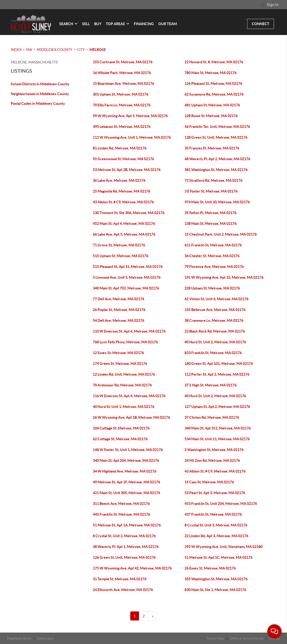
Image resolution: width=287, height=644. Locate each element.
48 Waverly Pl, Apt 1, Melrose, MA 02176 (126, 547)
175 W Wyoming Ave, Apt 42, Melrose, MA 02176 (132, 568)
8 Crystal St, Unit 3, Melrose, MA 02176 (216, 525)
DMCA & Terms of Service (247, 639)
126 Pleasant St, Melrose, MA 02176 (213, 83)
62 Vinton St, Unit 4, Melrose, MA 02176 (216, 299)
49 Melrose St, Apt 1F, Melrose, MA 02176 (126, 482)
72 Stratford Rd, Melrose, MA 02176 (213, 180)
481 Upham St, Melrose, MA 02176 (212, 105)
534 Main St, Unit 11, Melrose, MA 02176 (217, 439)
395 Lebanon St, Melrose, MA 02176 (122, 127)
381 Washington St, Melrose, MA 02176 (216, 170)
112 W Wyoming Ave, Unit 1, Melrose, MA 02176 (132, 137)
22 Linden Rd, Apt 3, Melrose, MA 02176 (216, 536)
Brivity (27, 639)
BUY (98, 24)
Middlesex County (54, 50)
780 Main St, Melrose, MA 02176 (211, 73)
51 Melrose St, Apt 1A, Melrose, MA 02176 (127, 525)
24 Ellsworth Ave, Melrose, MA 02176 (123, 590)
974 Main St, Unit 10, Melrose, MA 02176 (217, 202)
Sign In (270, 5)
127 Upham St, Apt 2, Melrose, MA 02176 (217, 407)
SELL (86, 24)
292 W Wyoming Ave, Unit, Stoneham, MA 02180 (224, 547)
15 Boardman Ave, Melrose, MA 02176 (123, 83)
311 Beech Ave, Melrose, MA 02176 (121, 504)
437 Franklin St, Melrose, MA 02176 (213, 514)
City (81, 50)
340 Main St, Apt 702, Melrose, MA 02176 (126, 288)
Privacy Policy (215, 639)
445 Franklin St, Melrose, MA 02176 (121, 514)
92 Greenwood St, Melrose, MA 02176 (123, 159)
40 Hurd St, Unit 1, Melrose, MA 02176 (124, 407)
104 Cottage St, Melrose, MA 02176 (121, 428)
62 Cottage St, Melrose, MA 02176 (120, 439)
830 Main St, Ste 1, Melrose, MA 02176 (215, 590)
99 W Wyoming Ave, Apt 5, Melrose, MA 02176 (130, 116)
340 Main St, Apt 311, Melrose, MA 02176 (218, 428)
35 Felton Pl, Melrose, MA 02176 (210, 213)
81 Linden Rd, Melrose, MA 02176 (120, 148)
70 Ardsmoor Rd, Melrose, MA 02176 (122, 385)
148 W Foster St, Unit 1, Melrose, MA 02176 (128, 450)
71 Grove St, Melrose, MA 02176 (119, 245)
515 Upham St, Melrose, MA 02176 (121, 256)
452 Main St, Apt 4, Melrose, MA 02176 (124, 223)
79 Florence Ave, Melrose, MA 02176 (214, 267)
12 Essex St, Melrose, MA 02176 (118, 353)
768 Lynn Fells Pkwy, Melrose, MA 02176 (125, 342)
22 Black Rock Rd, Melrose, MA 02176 (215, 331)
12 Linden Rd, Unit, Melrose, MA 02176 (124, 374)
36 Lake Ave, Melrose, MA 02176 (119, 180)
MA (29, 50)
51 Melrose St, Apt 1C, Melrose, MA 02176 (219, 557)
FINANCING (144, 24)
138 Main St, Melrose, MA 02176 (211, 223)
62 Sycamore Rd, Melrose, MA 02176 (214, 94)
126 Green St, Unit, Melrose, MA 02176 (124, 557)
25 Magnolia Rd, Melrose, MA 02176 (122, 191)
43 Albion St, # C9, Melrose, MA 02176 (123, 202)
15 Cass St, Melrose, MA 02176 (209, 482)
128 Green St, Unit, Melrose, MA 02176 (216, 137)
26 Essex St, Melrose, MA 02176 (210, 568)
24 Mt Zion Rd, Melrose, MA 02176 (212, 460)
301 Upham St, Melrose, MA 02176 (121, 94)
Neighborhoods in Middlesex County (40, 94)
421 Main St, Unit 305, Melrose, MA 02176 (126, 493)
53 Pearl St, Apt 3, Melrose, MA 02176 (215, 493)
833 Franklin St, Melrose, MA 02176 (213, 353)
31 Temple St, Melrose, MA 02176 (120, 579)
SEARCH (68, 24)
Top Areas (118, 24)
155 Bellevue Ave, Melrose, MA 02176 (215, 310)
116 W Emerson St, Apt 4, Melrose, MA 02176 (129, 396)
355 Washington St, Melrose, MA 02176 (216, 579)
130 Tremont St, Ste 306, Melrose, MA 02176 (129, 213)
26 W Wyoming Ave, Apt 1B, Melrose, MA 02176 (131, 417)
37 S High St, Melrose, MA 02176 (211, 385)
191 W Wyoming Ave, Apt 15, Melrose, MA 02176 (224, 277)
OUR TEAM (168, 24)
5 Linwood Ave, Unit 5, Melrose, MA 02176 (127, 277)
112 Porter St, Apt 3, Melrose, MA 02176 (217, 374)
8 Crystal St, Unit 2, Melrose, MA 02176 (124, 536)
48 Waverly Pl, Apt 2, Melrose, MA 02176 (217, 159)
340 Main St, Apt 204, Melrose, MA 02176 (126, 460)
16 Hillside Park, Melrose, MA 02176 (122, 73)
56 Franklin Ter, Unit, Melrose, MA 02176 (217, 127)
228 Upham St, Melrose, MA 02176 (212, 288)
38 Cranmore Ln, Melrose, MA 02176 (214, 320)
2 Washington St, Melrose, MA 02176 (214, 450)
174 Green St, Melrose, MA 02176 (120, 364)
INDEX (16, 50)
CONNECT (261, 24)
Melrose (98, 50)
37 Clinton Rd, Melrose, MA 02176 (212, 417)
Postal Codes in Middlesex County (38, 103)
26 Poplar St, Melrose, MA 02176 (119, 310)
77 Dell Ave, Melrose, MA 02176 (118, 299)
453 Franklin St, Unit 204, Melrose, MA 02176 (221, 504)
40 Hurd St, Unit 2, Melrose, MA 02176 (215, 342)
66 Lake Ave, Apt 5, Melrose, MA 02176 (124, 234)
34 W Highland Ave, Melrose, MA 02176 (125, 471)
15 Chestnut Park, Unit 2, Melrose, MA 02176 (221, 234)
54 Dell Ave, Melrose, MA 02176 (118, 320)
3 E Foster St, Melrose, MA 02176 (211, 191)
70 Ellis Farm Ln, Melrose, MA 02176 (122, 105)
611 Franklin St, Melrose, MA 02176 (213, 245)
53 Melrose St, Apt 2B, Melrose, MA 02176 (127, 170)
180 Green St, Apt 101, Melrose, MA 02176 (219, 364)
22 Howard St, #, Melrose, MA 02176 (214, 62)
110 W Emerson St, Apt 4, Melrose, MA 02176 (129, 331)
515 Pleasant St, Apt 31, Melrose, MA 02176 (128, 267)
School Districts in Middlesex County (40, 84)
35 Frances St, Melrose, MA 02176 (212, 148)
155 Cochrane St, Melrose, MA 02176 (123, 62)
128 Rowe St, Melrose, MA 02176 (211, 116)
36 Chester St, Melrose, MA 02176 (212, 256)
